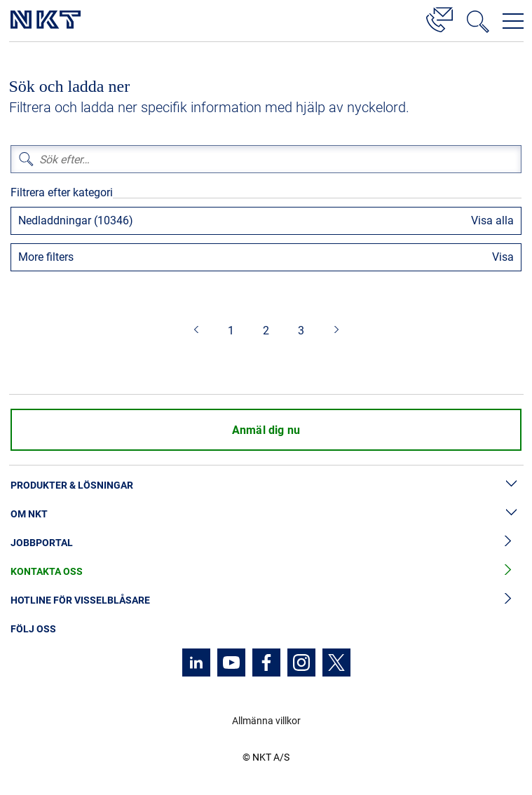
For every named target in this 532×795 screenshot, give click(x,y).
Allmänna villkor (266, 721)
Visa (503, 257)
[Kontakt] (439, 18)
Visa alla (492, 220)
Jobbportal (266, 543)
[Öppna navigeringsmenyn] (513, 21)
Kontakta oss (266, 572)
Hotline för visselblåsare (266, 600)
